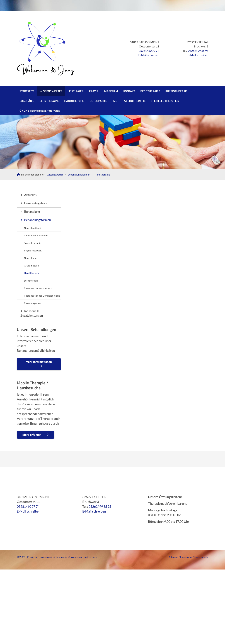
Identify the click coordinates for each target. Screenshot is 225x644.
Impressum (186, 557)
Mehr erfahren (32, 435)
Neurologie (30, 258)
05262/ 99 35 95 (198, 51)
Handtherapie (74, 101)
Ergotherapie (150, 91)
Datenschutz (201, 557)
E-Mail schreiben (149, 55)
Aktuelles (30, 195)
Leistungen (76, 91)
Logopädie (27, 101)
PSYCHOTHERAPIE (134, 101)
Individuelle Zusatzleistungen (32, 313)
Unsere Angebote (36, 203)
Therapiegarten (32, 303)
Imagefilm (111, 91)
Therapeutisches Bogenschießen (42, 296)
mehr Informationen (39, 362)
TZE (115, 101)
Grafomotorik (32, 265)
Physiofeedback (33, 250)
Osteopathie (98, 101)
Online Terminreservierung (40, 110)
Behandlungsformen (79, 175)
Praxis (94, 91)
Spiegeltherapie (33, 243)
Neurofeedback (33, 228)
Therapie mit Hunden (36, 235)
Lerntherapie (49, 101)
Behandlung (32, 212)
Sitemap (174, 557)
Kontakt (129, 91)
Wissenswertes (51, 91)
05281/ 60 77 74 (149, 51)
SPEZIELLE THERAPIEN (165, 101)
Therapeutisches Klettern (38, 288)
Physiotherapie (176, 91)
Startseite (27, 91)
